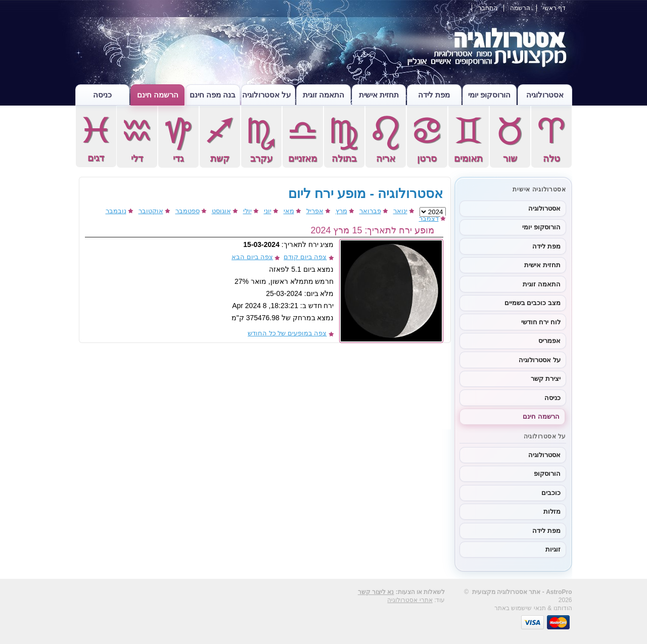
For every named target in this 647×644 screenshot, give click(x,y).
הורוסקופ (547, 474)
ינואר (400, 211)
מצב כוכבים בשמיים (533, 303)
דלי (137, 139)
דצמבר (429, 218)
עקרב (261, 139)
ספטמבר (188, 211)
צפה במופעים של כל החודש (287, 333)
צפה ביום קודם (305, 257)
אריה (386, 139)
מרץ (341, 211)
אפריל (315, 211)
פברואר (370, 211)
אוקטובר (151, 211)
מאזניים (303, 139)
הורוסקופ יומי (489, 95)
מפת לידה (434, 95)
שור (510, 139)
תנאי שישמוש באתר (520, 608)
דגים (96, 138)
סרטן (427, 139)
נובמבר (116, 211)
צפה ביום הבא (252, 257)
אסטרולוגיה (545, 95)
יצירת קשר (546, 379)
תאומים (469, 139)
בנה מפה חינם (213, 95)
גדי (178, 139)
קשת (220, 139)
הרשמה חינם (158, 95)
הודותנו (563, 608)
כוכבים (551, 493)
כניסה (102, 95)
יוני (268, 211)
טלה (551, 139)
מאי (289, 211)
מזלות (552, 511)
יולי (247, 211)
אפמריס (549, 341)
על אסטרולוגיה (266, 95)
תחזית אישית (379, 95)
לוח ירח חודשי (541, 322)
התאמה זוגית (323, 95)
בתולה (344, 139)
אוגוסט (221, 211)
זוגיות (553, 549)
